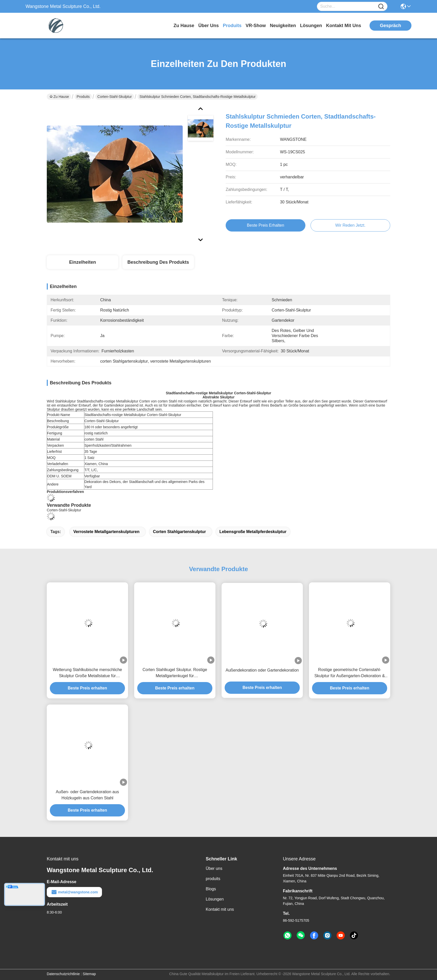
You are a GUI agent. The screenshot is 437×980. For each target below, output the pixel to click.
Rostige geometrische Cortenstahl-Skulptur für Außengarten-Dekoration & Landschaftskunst (350, 673)
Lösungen (215, 899)
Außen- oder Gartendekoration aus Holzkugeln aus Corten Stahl (87, 795)
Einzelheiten (82, 262)
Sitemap (89, 974)
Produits (83, 97)
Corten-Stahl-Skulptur (115, 97)
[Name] (381, 7)
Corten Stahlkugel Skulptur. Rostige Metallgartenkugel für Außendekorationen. (175, 673)
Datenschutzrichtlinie (63, 974)
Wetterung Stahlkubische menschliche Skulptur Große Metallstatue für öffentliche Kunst (88, 673)
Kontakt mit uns (220, 909)
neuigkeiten (283, 26)
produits (232, 26)
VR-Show (256, 26)
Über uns (209, 26)
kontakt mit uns (344, 26)
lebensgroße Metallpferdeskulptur (253, 532)
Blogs (211, 889)
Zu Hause (184, 26)
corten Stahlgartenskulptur (180, 532)
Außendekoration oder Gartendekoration (262, 670)
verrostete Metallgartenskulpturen (106, 532)
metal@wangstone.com (74, 892)
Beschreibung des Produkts (158, 262)
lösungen (311, 26)
